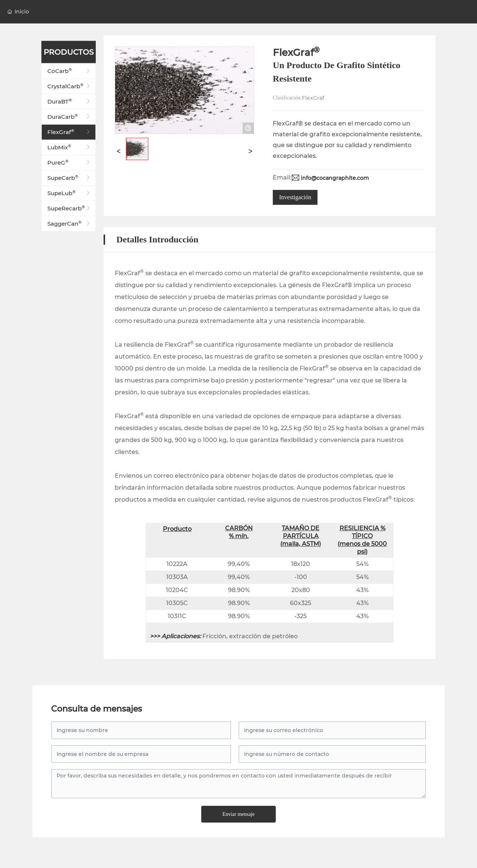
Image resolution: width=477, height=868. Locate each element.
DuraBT (70, 102)
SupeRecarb (70, 209)
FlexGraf (70, 132)
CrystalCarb (70, 86)
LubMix (70, 147)
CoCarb (70, 71)
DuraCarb (70, 117)
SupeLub (70, 193)
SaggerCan (70, 224)
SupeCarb (70, 178)
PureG (70, 163)
